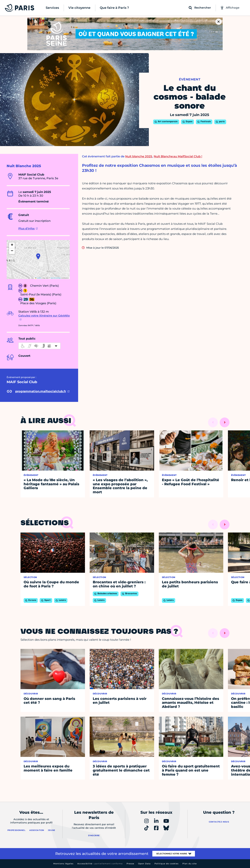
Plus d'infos (26, 228)
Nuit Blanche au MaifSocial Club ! (178, 156)
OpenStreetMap (56, 278)
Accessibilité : (100, 864)
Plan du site (190, 864)
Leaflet (38, 278)
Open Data (144, 864)
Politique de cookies (167, 864)
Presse (130, 864)
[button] (38, 256)
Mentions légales (63, 864)
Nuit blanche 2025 (139, 156)
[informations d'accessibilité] (39, 346)
